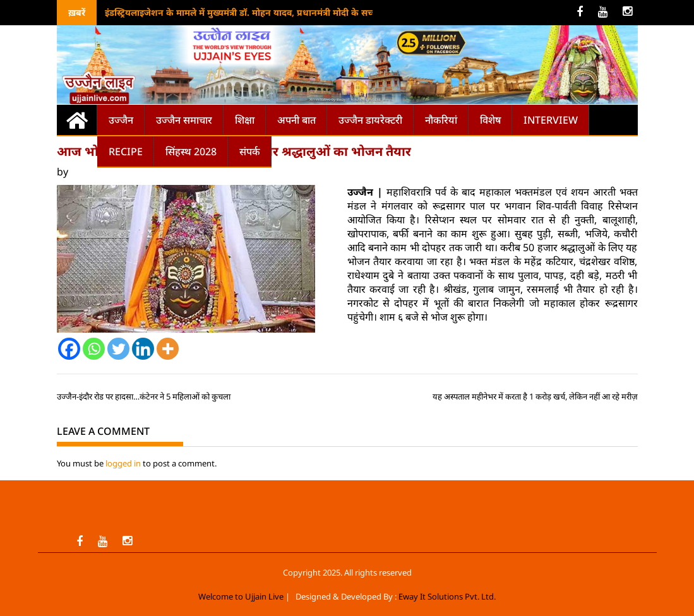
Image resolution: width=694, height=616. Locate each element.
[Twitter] (118, 349)
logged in (123, 463)
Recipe (126, 151)
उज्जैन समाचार (184, 120)
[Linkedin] (143, 349)
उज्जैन (121, 120)
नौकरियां (441, 120)
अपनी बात (296, 120)
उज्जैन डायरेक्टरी (370, 120)
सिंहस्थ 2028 (191, 151)
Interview (551, 120)
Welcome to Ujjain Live (241, 596)
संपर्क (250, 151)
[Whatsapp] (94, 349)
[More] (168, 349)
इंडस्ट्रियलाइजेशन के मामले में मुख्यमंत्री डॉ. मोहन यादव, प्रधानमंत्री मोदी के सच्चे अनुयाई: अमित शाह (277, 12)
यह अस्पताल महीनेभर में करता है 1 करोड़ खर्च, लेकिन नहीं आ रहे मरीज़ (535, 396)
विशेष (490, 120)
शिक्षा (245, 120)
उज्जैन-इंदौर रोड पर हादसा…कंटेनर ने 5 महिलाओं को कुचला (144, 396)
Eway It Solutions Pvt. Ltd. (447, 596)
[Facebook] (69, 349)
